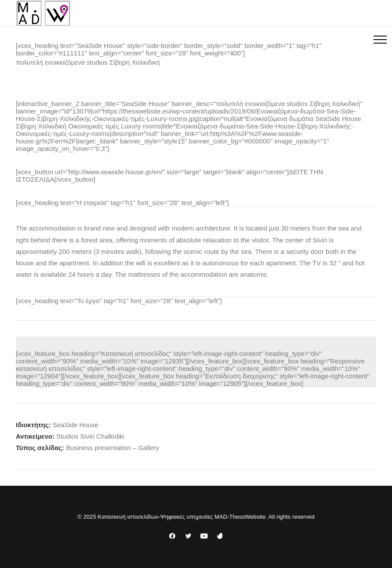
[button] (380, 40)
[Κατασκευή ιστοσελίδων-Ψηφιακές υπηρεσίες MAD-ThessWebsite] (43, 13)
